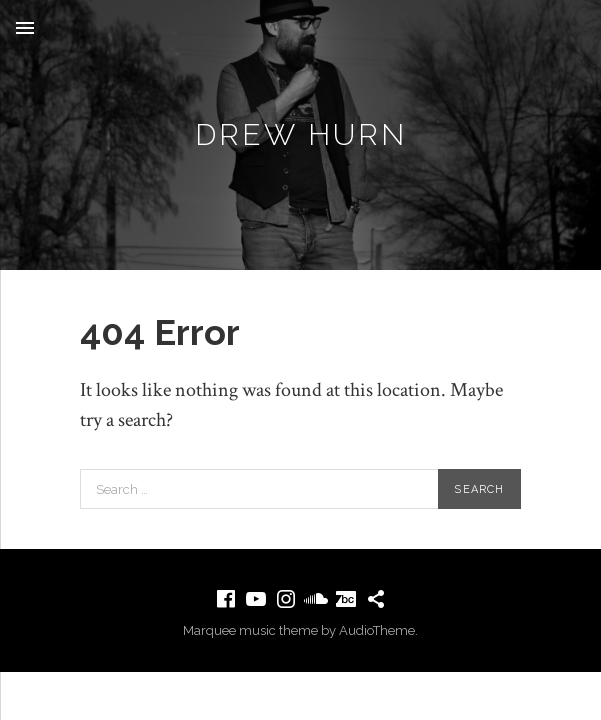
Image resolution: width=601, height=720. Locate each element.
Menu (25, 28)
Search (479, 489)
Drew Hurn (301, 134)
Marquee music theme (250, 630)
